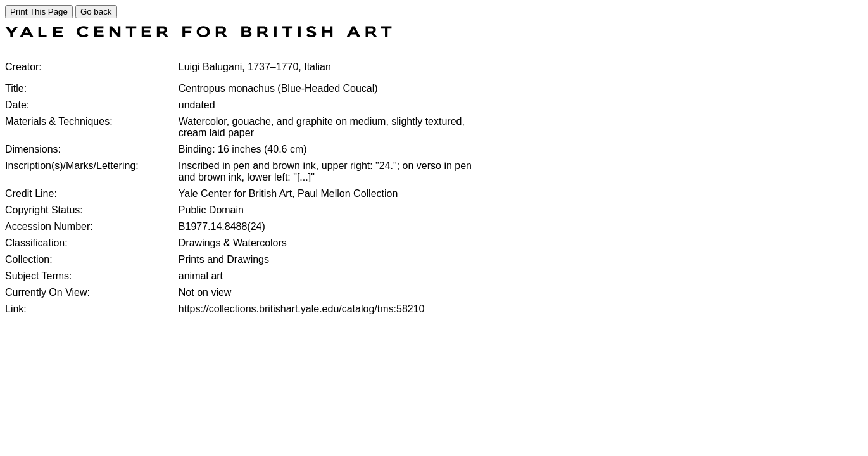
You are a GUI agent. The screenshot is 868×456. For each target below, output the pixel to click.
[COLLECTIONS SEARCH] (198, 34)
